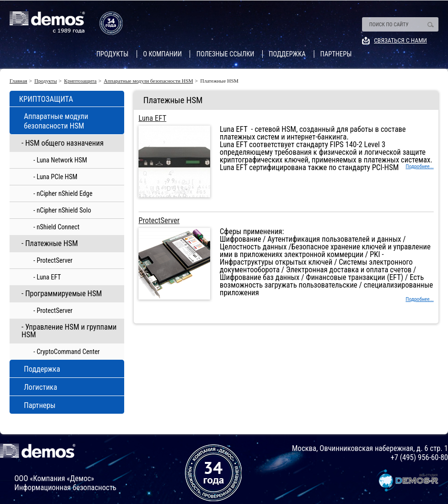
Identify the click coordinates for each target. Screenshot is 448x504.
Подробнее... (420, 166)
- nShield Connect (56, 227)
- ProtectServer (53, 260)
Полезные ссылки (225, 54)
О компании (163, 54)
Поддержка (287, 54)
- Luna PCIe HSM (55, 177)
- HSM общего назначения (63, 143)
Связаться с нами (400, 40)
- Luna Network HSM (60, 160)
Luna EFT (152, 118)
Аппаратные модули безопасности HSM (148, 81)
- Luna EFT (47, 277)
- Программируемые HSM (62, 294)
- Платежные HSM (50, 243)
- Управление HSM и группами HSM (69, 331)
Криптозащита (80, 81)
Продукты (112, 54)
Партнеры (336, 54)
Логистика (41, 387)
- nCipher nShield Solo (62, 210)
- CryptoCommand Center (67, 352)
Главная (18, 81)
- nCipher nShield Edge (63, 193)
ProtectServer (159, 221)
